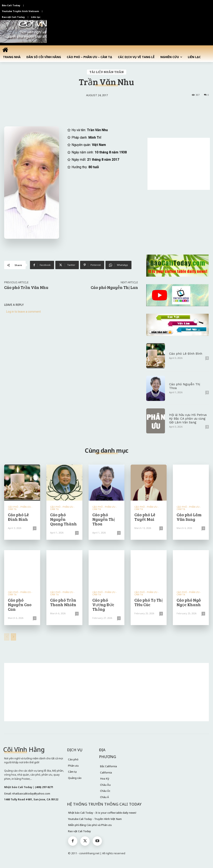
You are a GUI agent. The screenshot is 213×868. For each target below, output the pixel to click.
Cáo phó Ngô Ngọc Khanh (189, 602)
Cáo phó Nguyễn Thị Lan (114, 287)
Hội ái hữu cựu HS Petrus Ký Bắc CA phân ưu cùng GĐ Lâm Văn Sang (188, 419)
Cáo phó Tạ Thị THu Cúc (149, 602)
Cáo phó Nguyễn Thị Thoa (104, 519)
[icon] (5, 50)
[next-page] (13, 637)
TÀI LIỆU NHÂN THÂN (107, 72)
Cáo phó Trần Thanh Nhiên (63, 602)
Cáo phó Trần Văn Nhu (26, 287)
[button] (41, 25)
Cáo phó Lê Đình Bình (186, 354)
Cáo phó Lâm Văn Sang (189, 517)
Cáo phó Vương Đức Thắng (103, 604)
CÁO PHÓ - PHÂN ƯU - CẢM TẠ (20, 508)
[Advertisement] (179, 164)
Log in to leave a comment (24, 312)
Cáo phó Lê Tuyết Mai (145, 517)
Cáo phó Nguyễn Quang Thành (63, 519)
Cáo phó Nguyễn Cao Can (20, 604)
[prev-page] (7, 637)
